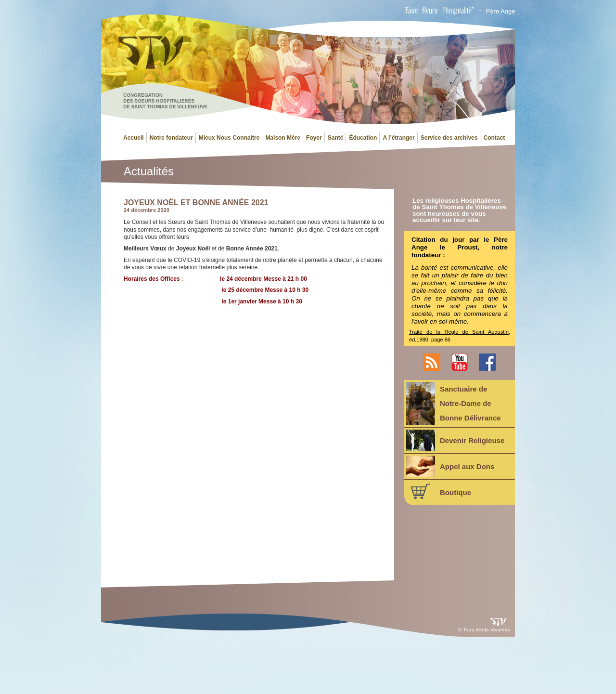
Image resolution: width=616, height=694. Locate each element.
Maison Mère (283, 138)
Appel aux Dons (450, 466)
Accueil (134, 138)
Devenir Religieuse (455, 440)
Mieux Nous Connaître (229, 138)
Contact (494, 138)
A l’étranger (398, 138)
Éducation (363, 138)
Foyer (314, 138)
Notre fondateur (171, 138)
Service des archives (449, 138)
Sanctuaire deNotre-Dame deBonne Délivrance (454, 404)
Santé (336, 138)
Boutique (439, 491)
